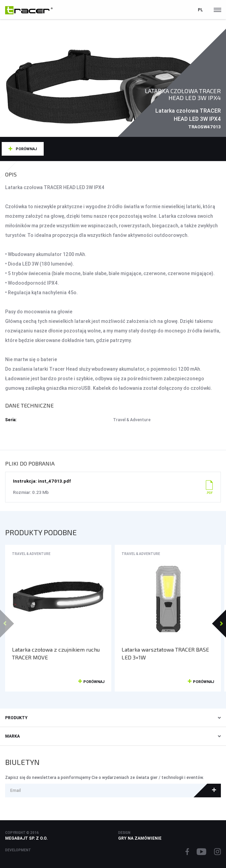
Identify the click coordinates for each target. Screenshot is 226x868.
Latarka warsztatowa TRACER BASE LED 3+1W (165, 653)
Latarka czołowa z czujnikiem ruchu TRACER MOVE (56, 653)
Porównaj (26, 149)
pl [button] (200, 10)
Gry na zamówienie (140, 838)
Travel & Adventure (31, 554)
